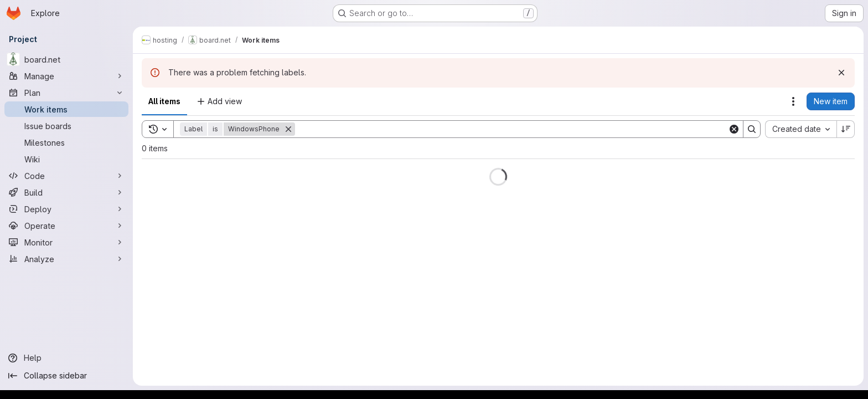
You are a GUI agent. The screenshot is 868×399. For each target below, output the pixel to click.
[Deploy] (66, 209)
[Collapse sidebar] (66, 376)
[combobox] (801, 129)
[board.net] (66, 59)
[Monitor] (66, 242)
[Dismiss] (841, 73)
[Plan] (66, 93)
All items (164, 101)
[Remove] (288, 129)
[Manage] (66, 76)
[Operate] (66, 226)
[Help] (66, 358)
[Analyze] (66, 259)
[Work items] (66, 109)
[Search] (512, 129)
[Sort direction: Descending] (846, 129)
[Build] (66, 192)
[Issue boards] (66, 126)
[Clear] (734, 129)
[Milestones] (66, 142)
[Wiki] (66, 159)
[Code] (66, 176)
